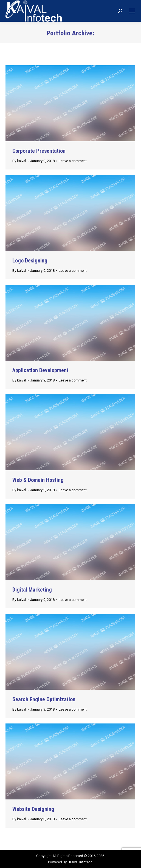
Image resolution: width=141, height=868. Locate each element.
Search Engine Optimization (44, 699)
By (19, 161)
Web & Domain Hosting (38, 480)
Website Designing (33, 809)
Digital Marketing (32, 590)
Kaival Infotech (81, 862)
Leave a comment (73, 161)
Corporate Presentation (39, 151)
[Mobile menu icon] (132, 11)
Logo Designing (30, 261)
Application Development (40, 370)
